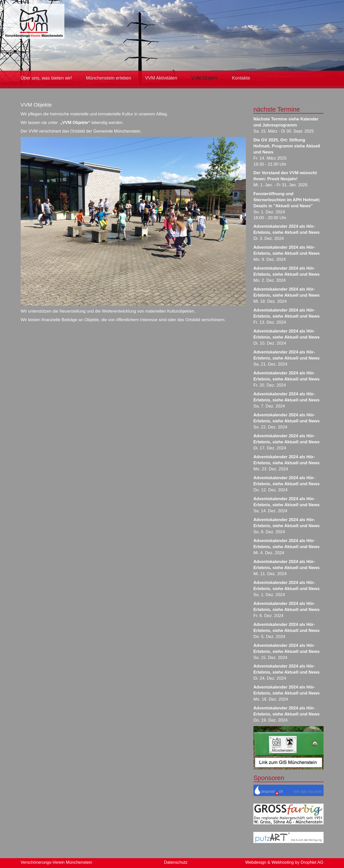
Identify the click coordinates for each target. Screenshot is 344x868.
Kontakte (241, 78)
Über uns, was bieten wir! (46, 78)
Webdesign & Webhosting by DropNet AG (284, 862)
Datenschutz (176, 862)
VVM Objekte (205, 78)
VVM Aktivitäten (161, 78)
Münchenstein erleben (109, 78)
